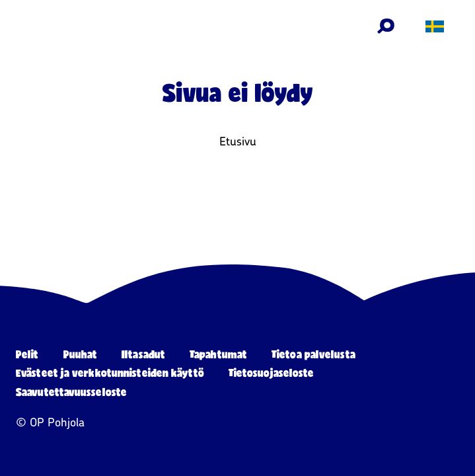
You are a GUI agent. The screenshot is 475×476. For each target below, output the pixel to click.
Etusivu (238, 141)
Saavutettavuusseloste (71, 392)
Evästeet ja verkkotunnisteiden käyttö (110, 373)
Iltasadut (143, 354)
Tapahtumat (218, 354)
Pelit (27, 354)
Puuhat (81, 354)
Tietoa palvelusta (313, 354)
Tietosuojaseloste (272, 373)
